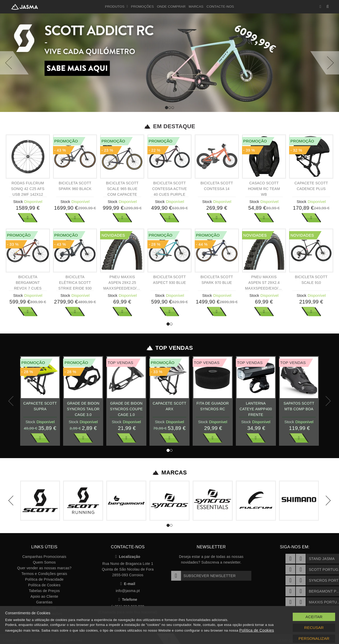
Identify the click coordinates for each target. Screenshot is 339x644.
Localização (128, 557)
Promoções (142, 7)
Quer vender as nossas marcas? (44, 568)
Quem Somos (44, 562)
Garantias (44, 602)
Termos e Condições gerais (44, 574)
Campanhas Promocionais (44, 557)
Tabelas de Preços (44, 591)
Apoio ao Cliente (44, 596)
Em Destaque (169, 126)
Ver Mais (28, 218)
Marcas (196, 7)
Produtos (116, 7)
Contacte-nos (220, 7)
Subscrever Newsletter (204, 576)
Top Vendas (169, 348)
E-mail (128, 584)
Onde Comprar (171, 7)
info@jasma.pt (128, 591)
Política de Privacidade (44, 579)
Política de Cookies (44, 585)
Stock (18, 202)
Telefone (128, 600)
